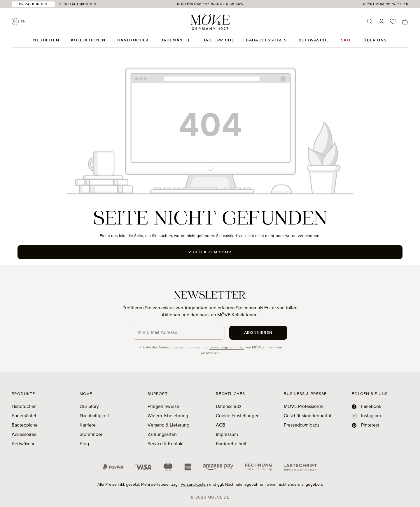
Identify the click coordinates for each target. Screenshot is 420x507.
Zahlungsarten (162, 435)
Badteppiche (25, 425)
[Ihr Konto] (381, 22)
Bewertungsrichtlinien (227, 348)
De (15, 22)
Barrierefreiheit (231, 444)
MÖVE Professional (303, 407)
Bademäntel (24, 416)
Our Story (89, 407)
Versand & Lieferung (168, 425)
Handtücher (24, 407)
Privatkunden (33, 4)
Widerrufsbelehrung (168, 416)
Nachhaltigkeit (94, 416)
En (23, 22)
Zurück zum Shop (210, 252)
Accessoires (24, 435)
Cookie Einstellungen (238, 416)
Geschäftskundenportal (307, 416)
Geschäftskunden (78, 4)
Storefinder (91, 435)
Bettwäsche (24, 444)
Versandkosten (194, 485)
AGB (220, 425)
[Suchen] (370, 22)
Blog (84, 444)
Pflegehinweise (163, 407)
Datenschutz (229, 407)
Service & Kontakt (166, 444)
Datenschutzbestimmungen (180, 348)
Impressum (227, 435)
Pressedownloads (302, 425)
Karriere (88, 425)
